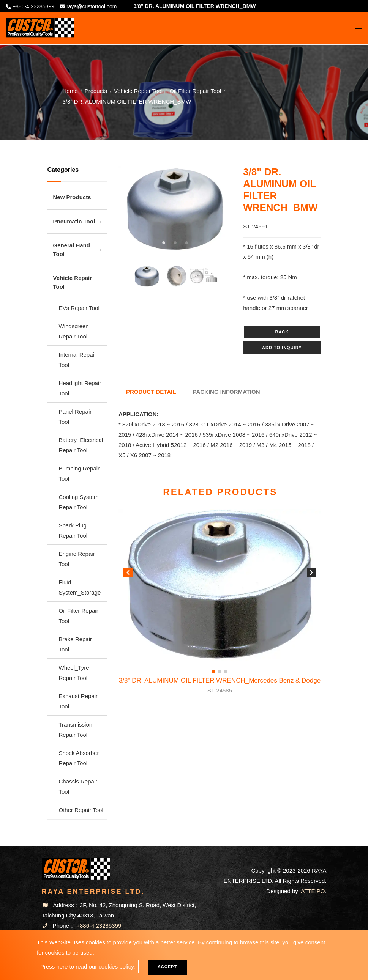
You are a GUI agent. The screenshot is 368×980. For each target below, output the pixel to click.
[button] (311, 574)
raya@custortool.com (92, 6)
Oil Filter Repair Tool (195, 90)
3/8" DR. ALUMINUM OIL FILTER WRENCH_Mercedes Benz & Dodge (220, 686)
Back (282, 332)
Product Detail (151, 392)
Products (96, 90)
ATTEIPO (313, 891)
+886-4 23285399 (33, 6)
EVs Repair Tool (79, 308)
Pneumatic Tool (74, 221)
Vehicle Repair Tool (138, 90)
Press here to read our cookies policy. (88, 967)
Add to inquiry (282, 348)
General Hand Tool (72, 250)
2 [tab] (175, 243)
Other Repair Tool (81, 810)
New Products (72, 197)
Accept (167, 967)
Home (70, 90)
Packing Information (227, 392)
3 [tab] (186, 243)
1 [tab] (164, 243)
